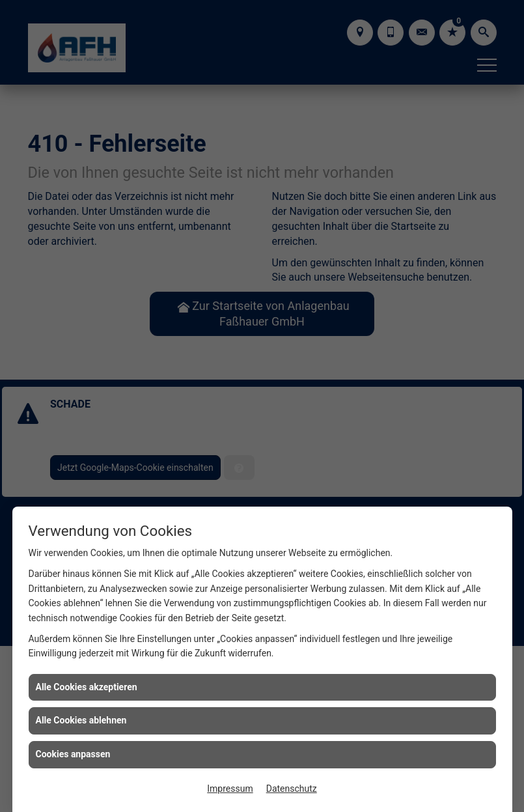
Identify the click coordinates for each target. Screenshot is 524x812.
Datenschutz (292, 789)
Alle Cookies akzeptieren (87, 687)
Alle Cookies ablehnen (81, 720)
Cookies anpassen (73, 754)
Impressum (230, 789)
